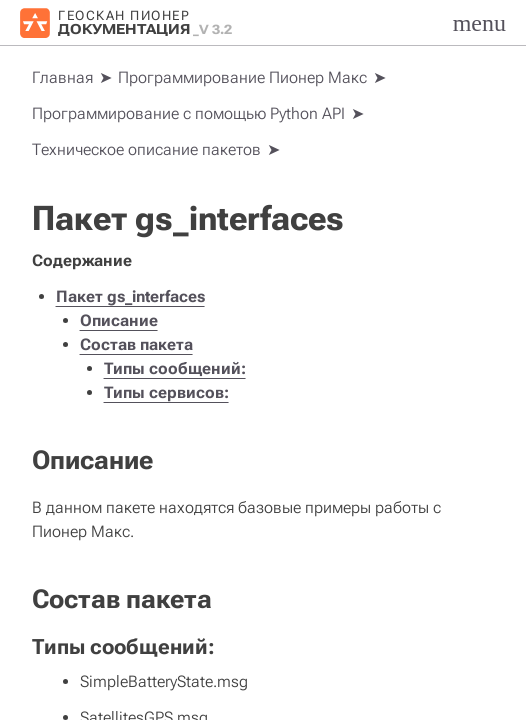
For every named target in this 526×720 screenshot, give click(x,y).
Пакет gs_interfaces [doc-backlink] (188, 218)
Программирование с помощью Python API (188, 113)
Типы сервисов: (166, 392)
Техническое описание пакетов (146, 149)
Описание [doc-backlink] (92, 460)
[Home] (62, 78)
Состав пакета (136, 344)
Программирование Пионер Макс (242, 77)
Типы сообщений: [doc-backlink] (123, 647)
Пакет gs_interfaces (130, 296)
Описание (119, 320)
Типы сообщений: (175, 368)
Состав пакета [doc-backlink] (122, 599)
